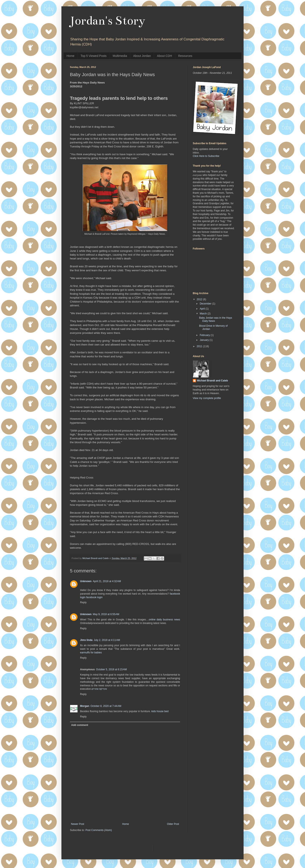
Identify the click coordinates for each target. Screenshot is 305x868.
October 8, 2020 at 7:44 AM (106, 706)
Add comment (80, 725)
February (205, 335)
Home (70, 56)
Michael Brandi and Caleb (212, 381)
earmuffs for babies (91, 653)
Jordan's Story (108, 21)
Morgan (85, 706)
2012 (200, 299)
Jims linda (86, 640)
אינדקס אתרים (99, 689)
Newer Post (78, 824)
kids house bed (160, 711)
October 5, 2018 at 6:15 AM (111, 669)
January (205, 340)
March (204, 314)
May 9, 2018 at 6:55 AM (106, 614)
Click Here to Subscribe (206, 156)
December (206, 304)
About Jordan (142, 56)
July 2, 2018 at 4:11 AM (107, 640)
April (203, 309)
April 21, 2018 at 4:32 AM (107, 581)
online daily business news (164, 620)
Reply (83, 602)
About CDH (164, 56)
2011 (200, 346)
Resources (185, 56)
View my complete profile (207, 398)
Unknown (86, 581)
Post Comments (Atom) (99, 830)
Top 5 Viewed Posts (94, 56)
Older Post (173, 824)
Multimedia (120, 56)
